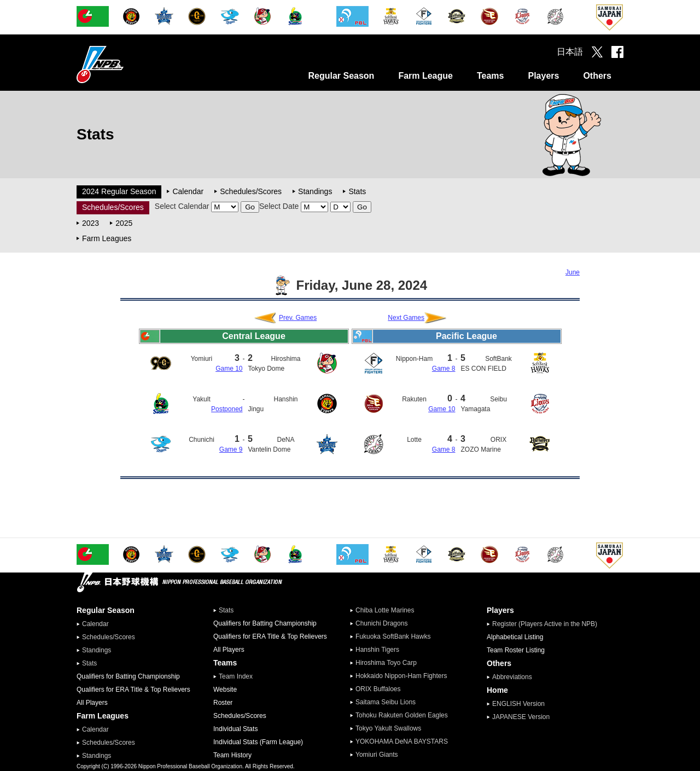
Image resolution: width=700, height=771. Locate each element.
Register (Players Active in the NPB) (548, 624)
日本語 (570, 52)
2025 (124, 223)
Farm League (425, 76)
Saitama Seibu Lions (386, 702)
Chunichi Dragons (381, 623)
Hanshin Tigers (377, 650)
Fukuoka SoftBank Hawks (393, 636)
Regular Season (341, 76)
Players (543, 76)
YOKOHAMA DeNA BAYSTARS (402, 741)
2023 (91, 223)
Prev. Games (298, 318)
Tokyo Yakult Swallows (388, 728)
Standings (315, 191)
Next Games (406, 318)
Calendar (188, 191)
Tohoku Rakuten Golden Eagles (402, 715)
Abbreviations (512, 677)
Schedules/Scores (251, 191)
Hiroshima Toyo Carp (386, 663)
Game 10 (229, 369)
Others (597, 76)
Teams (491, 76)
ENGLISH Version (518, 704)
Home (497, 690)
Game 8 (444, 369)
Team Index (236, 676)
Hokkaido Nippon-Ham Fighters (401, 676)
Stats (357, 191)
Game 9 (231, 449)
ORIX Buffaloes (378, 689)
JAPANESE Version (521, 717)
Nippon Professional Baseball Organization (127, 64)
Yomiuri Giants (377, 755)
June (573, 272)
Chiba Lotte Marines (385, 610)
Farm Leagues (107, 238)
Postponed (227, 409)
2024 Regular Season (119, 191)
